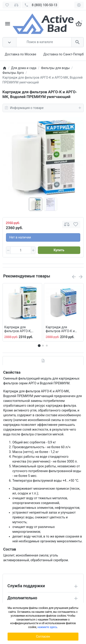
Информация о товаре (43, 108)
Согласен (43, 636)
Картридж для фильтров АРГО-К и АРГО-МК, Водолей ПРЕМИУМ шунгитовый (63, 329)
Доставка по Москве (21, 54)
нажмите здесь (47, 627)
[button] (43, 346)
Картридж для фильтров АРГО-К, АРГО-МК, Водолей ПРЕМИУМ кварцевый (21, 329)
